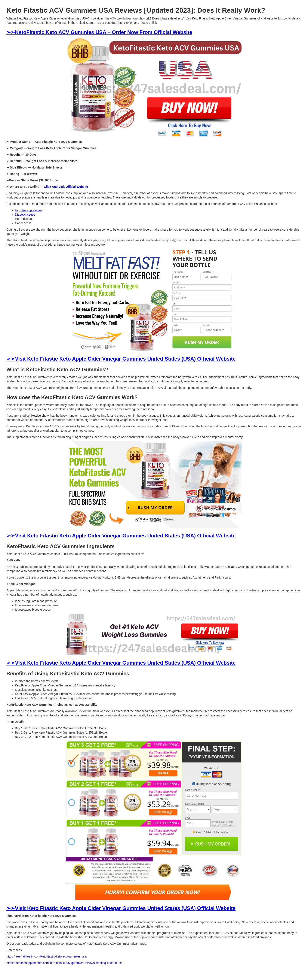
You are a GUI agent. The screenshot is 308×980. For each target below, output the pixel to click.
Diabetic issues (25, 215)
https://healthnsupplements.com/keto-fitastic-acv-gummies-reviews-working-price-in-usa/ (65, 963)
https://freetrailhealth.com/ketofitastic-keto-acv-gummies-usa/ (47, 956)
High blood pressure (28, 210)
